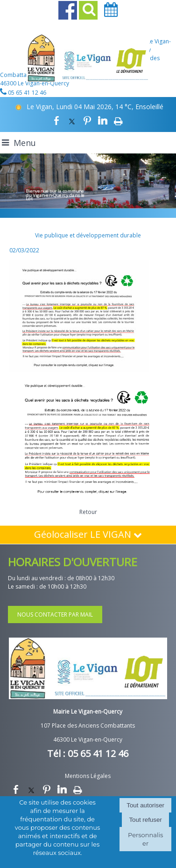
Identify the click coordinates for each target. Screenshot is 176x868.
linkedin (103, 121)
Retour (88, 512)
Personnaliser (145, 839)
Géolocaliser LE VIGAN (88, 534)
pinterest (87, 121)
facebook (56, 121)
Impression (118, 121)
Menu (25, 143)
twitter (72, 121)
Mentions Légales (88, 776)
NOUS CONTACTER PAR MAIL (55, 615)
